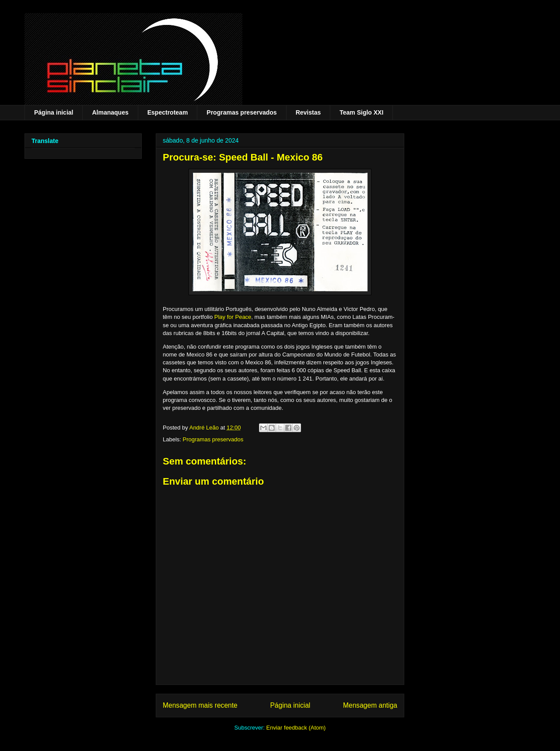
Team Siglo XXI (361, 112)
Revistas (308, 112)
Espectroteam (168, 112)
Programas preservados (241, 112)
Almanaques (110, 112)
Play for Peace (233, 317)
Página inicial (54, 112)
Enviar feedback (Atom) (296, 728)
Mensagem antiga (370, 705)
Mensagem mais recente (200, 705)
